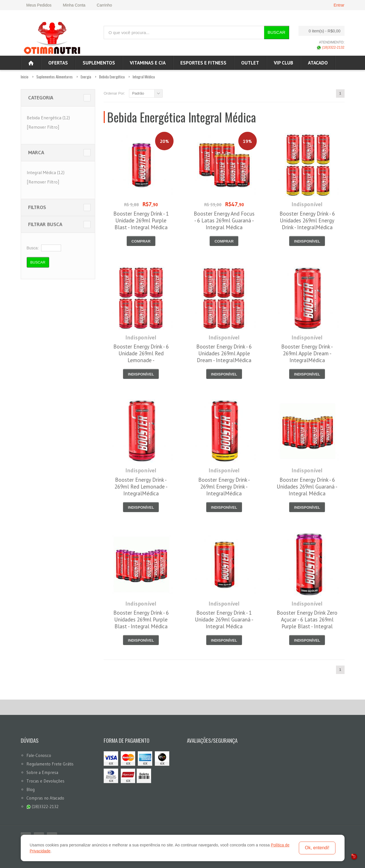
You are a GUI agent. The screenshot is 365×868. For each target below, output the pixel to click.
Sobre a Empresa (42, 772)
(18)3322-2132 (330, 47)
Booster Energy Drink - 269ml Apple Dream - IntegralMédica (307, 353)
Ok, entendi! (317, 848)
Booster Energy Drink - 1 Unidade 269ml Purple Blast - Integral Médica (141, 220)
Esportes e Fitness (203, 63)
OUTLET (250, 63)
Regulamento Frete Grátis (50, 764)
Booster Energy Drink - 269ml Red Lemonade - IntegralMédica (141, 487)
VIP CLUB (283, 63)
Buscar (277, 32)
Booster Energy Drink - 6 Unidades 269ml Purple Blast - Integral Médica (141, 619)
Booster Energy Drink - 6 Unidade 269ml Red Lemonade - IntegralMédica (141, 357)
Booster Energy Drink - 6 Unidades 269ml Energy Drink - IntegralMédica (307, 220)
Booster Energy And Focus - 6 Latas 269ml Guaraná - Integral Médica (224, 220)
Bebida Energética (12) (48, 118)
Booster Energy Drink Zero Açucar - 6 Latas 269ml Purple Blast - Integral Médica (307, 623)
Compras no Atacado (45, 798)
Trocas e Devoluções (45, 781)
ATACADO (318, 63)
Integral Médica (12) (46, 172)
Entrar (339, 5)
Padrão (138, 93)
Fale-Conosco (39, 755)
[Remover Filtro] (43, 127)
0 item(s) (320, 31)
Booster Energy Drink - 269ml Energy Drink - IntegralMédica (224, 487)
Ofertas (58, 63)
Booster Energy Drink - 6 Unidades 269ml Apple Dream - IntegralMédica (224, 353)
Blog (31, 789)
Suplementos (99, 63)
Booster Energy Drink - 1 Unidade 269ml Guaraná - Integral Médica (224, 619)
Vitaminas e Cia (148, 63)
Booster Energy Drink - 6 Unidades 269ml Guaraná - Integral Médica (307, 487)
